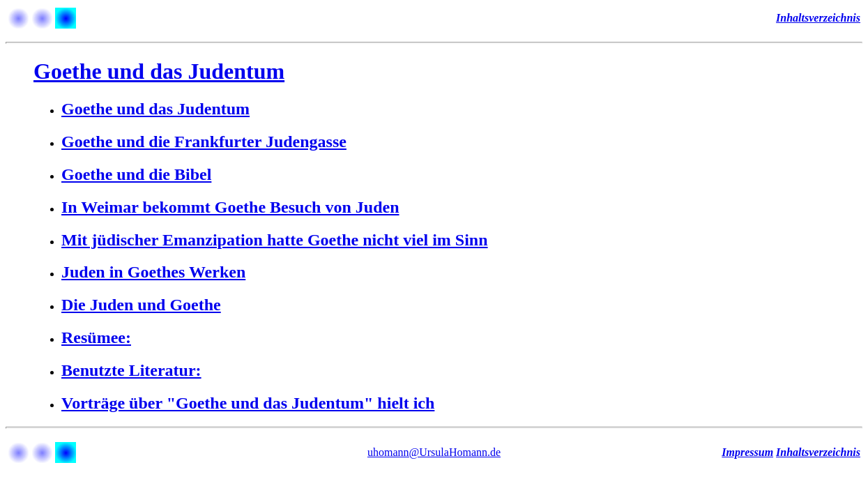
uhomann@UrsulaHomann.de (434, 452)
